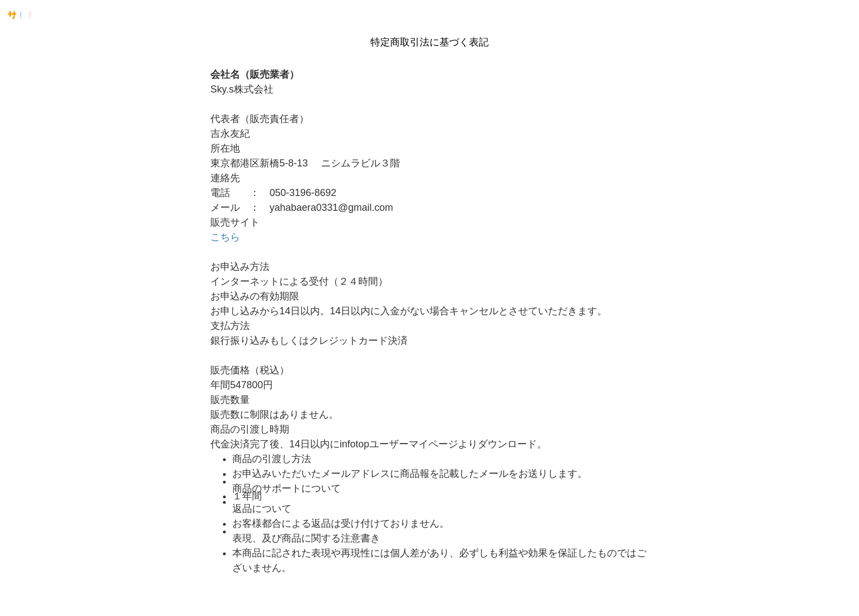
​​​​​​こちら (225, 237)
